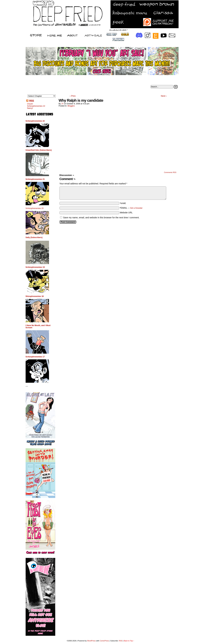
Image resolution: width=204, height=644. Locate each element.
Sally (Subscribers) (34, 237)
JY (62, 104)
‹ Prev (73, 96)
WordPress (91, 641)
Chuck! (30, 104)
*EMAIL (131, 208)
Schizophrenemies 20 (35, 208)
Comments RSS (170, 172)
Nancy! (30, 108)
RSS (32, 101)
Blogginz (71, 106)
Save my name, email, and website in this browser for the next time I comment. (101, 218)
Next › (164, 96)
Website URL (126, 213)
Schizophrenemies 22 (36, 106)
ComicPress (104, 641)
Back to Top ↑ (129, 641)
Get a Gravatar (136, 208)
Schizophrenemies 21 (35, 179)
